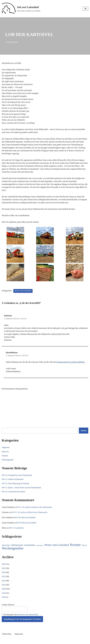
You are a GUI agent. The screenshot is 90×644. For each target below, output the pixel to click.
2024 (4, 575)
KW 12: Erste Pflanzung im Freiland (16, 485)
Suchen (84, 432)
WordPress (53, 641)
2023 (4, 579)
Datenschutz (7, 637)
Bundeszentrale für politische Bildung (71, 364)
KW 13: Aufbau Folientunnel (13, 481)
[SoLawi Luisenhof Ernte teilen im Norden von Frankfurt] (21, 9)
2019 (4, 595)
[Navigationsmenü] (85, 9)
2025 (4, 571)
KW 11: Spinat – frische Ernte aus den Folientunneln (22, 490)
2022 (4, 583)
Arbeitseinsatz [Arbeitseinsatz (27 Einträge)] (17, 547)
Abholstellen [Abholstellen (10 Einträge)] (6, 547)
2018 (4, 600)
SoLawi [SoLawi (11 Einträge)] (84, 547)
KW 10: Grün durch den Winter (14, 494)
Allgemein (6, 449)
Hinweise (5, 453)
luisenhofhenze (12, 354)
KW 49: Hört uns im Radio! (26, 520)
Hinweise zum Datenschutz (28, 617)
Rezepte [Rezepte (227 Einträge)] (75, 547)
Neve (34, 641)
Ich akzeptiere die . (20, 617)
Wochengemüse (8, 462)
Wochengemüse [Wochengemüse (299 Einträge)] (13, 551)
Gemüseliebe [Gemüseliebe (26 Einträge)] (29, 547)
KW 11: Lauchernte (16, 530)
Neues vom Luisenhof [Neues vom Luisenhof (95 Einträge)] (57, 547)
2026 (4, 566)
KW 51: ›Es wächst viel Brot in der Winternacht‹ (34, 509)
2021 (4, 587)
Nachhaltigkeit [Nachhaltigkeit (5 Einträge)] (40, 548)
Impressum (19, 637)
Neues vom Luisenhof (23, 292)
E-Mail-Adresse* (15, 611)
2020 (4, 591)
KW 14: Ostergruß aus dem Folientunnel (17, 477)
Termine (5, 458)
